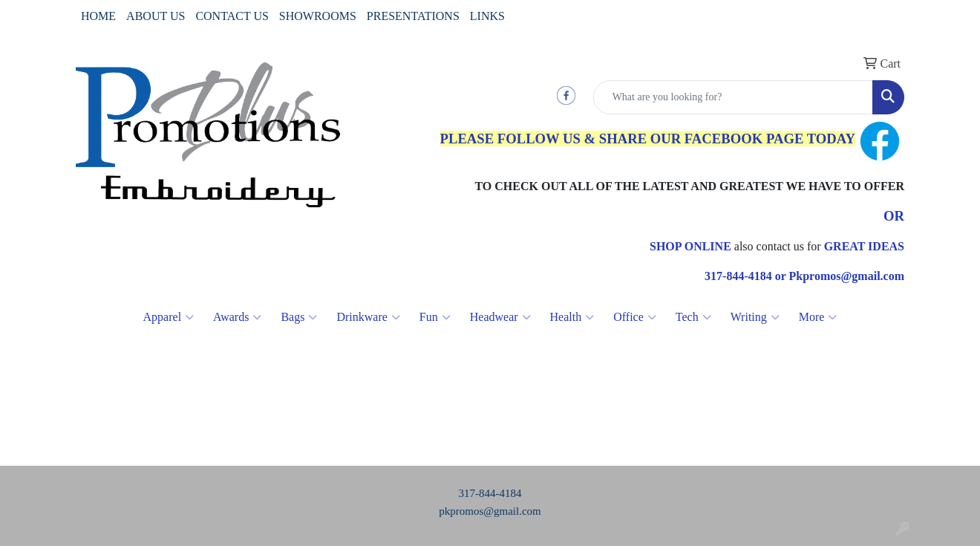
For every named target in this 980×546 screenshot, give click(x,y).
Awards (237, 317)
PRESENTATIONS (413, 16)
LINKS (487, 16)
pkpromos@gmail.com (490, 511)
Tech (693, 317)
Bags (299, 317)
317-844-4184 (490, 493)
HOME (98, 16)
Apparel (169, 317)
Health (572, 317)
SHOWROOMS (318, 16)
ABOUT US (156, 16)
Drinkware (368, 317)
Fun (435, 317)
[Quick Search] (733, 97)
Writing (755, 317)
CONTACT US (232, 16)
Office (635, 317)
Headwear (500, 317)
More (818, 317)
